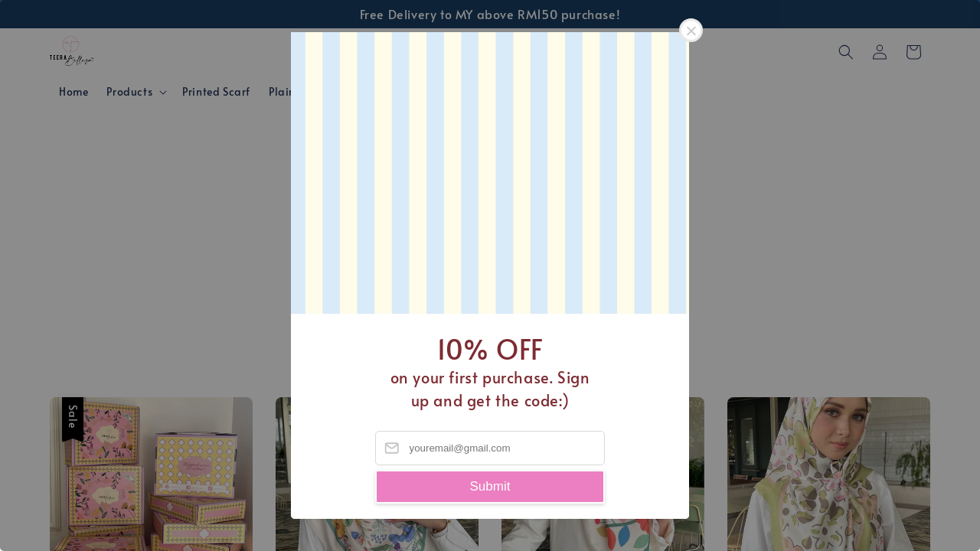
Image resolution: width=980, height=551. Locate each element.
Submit (490, 486)
